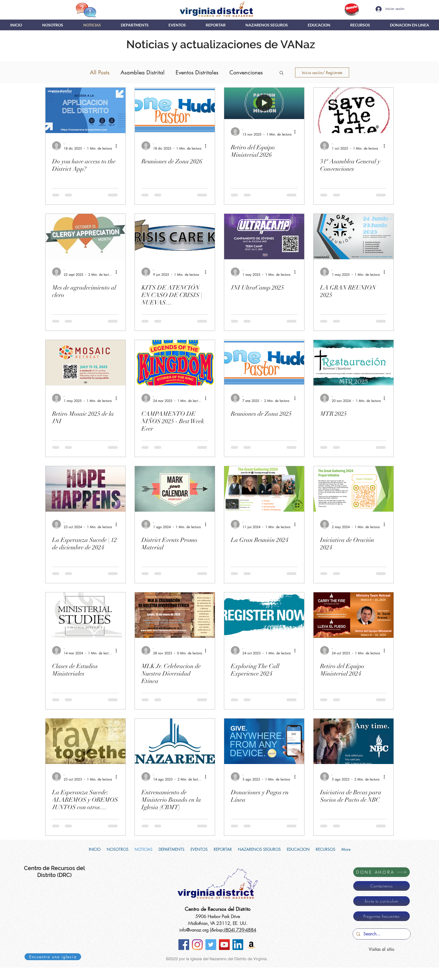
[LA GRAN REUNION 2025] (354, 237)
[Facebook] (184, 945)
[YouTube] (224, 945)
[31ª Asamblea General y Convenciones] (354, 110)
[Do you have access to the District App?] (85, 110)
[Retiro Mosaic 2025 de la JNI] (85, 363)
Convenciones (246, 72)
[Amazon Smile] (251, 945)
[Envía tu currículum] (382, 901)
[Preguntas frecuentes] (382, 916)
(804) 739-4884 (240, 930)
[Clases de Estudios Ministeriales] (85, 615)
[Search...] (381, 934)
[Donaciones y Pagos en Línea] (264, 741)
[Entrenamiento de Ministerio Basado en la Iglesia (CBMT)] (175, 741)
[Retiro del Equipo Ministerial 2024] (354, 615)
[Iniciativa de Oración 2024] (354, 489)
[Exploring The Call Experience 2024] (264, 615)
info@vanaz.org (194, 930)
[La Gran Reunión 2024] (264, 489)
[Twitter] (211, 945)
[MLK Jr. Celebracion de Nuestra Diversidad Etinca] (175, 615)
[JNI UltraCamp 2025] (264, 237)
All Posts (100, 72)
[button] (135, 25)
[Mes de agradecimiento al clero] (85, 237)
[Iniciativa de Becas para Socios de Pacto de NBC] (354, 741)
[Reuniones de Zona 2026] (175, 110)
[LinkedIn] (238, 945)
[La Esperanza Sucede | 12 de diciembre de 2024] (85, 489)
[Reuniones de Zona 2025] (264, 363)
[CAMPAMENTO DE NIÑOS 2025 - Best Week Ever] (175, 363)
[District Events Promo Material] (175, 489)
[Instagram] (197, 945)
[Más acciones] (118, 146)
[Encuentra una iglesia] (53, 957)
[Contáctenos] (382, 886)
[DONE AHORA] (382, 872)
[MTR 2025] (354, 363)
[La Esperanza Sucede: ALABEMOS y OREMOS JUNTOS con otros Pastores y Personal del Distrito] (85, 741)
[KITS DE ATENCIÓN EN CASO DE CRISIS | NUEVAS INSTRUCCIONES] (175, 237)
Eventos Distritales (197, 72)
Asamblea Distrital (143, 72)
